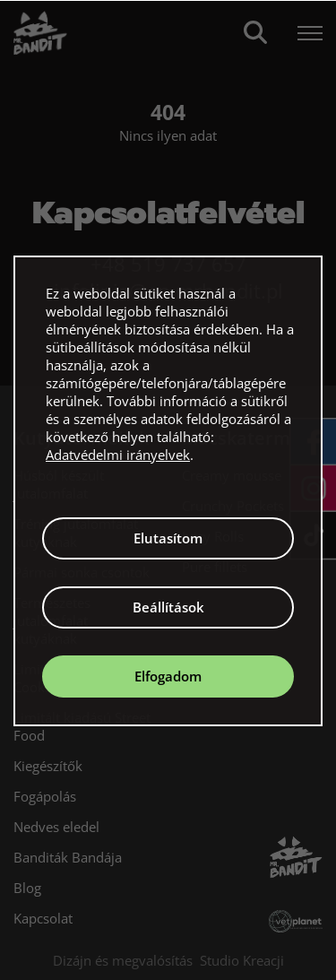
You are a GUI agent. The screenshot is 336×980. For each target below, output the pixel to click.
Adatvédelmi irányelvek (118, 455)
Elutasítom (168, 538)
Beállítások (168, 607)
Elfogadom (168, 676)
